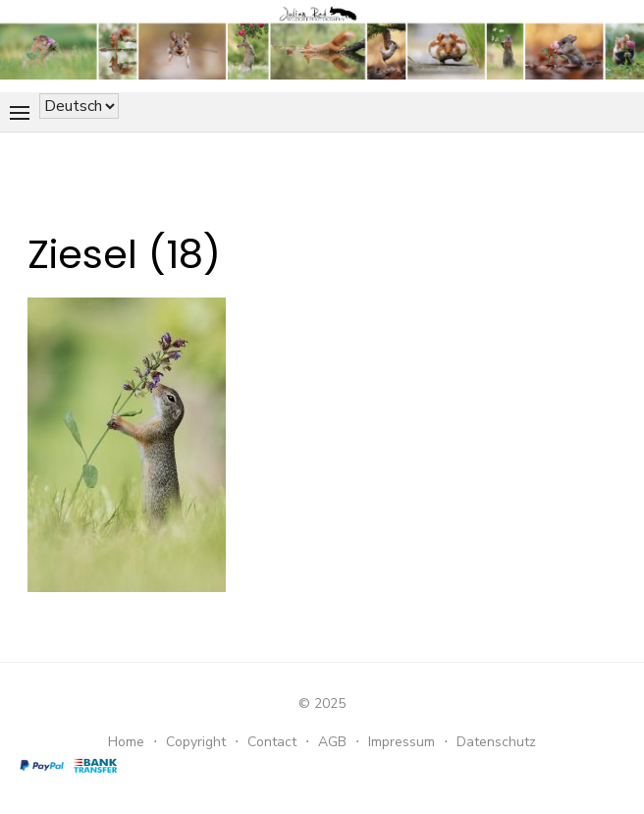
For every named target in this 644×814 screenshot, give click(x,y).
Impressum (402, 742)
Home (126, 742)
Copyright (196, 742)
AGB (332, 742)
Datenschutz (496, 742)
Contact (272, 742)
